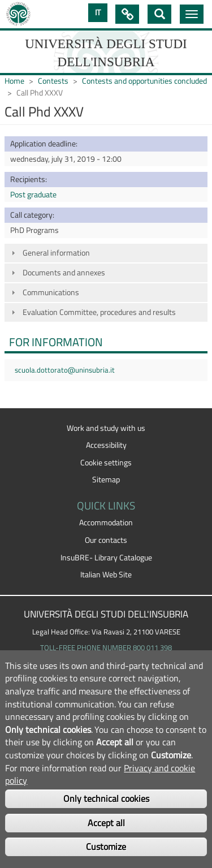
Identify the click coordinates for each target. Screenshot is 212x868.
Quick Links (127, 14)
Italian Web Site (106, 575)
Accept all (106, 823)
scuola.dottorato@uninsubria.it (65, 370)
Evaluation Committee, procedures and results (99, 312)
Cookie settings (106, 463)
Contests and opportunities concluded (144, 81)
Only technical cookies (106, 798)
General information (56, 253)
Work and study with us (106, 428)
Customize (106, 847)
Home (14, 81)
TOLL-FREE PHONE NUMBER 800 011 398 (106, 647)
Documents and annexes (64, 273)
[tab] (106, 253)
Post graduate (33, 195)
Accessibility (106, 445)
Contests (53, 81)
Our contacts (106, 540)
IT (98, 12)
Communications (51, 292)
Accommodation (106, 522)
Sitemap (106, 480)
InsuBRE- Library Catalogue (106, 558)
